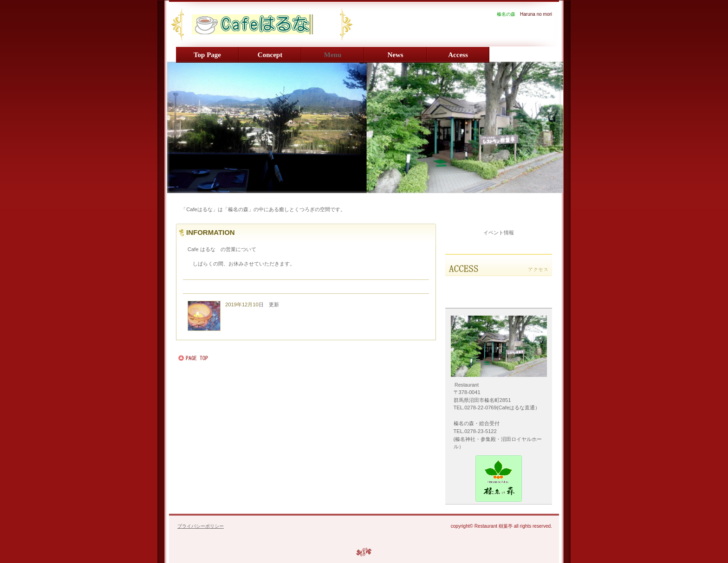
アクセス (499, 265)
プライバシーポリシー (201, 526)
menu (333, 55)
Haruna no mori (283, 24)
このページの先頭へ (206, 358)
